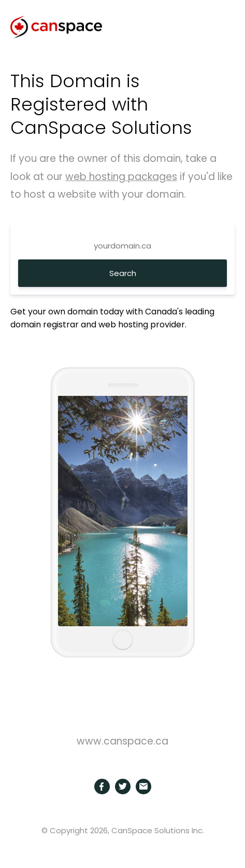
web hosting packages (121, 177)
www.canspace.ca (122, 741)
